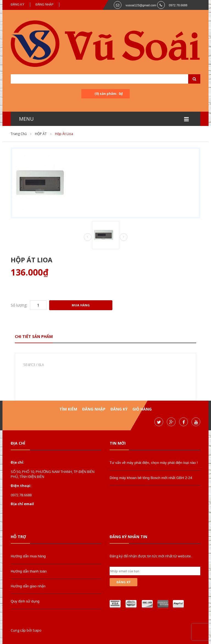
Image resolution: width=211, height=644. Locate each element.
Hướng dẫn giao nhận (28, 586)
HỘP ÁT (41, 134)
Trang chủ (19, 134)
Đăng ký (18, 4)
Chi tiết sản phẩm (34, 336)
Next (124, 237)
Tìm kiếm (68, 409)
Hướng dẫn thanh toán (29, 571)
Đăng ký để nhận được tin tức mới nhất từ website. (151, 556)
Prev (88, 237)
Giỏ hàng (142, 409)
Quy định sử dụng (25, 601)
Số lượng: (19, 305)
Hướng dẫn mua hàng (28, 556)
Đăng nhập (45, 4)
